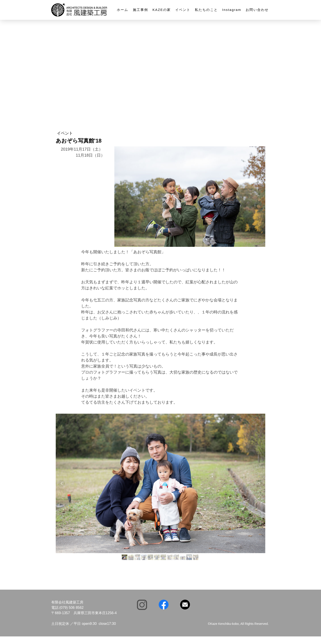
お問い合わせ (257, 10)
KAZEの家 (162, 10)
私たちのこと (206, 10)
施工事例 (140, 10)
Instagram (232, 10)
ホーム (122, 10)
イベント (183, 10)
